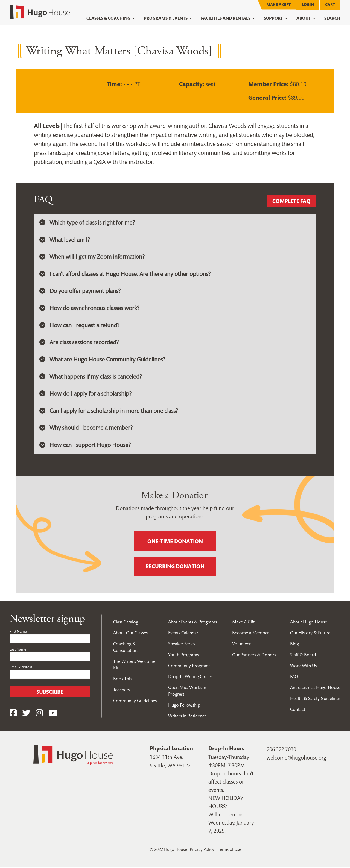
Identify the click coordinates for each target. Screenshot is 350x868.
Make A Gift (278, 5)
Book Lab (122, 680)
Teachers (121, 691)
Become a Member (251, 634)
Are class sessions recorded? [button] (79, 343)
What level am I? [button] (65, 240)
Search (332, 18)
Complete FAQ (291, 201)
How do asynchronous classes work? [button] (90, 309)
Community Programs (189, 667)
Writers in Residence (188, 717)
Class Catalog (126, 623)
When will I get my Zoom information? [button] (92, 257)
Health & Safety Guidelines (315, 700)
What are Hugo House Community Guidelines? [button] (103, 360)
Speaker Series (182, 645)
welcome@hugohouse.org (296, 759)
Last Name (18, 651)
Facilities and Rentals (228, 18)
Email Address (21, 669)
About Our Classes (131, 634)
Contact (298, 711)
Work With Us (304, 667)
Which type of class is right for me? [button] (87, 223)
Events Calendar (183, 634)
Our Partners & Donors (254, 656)
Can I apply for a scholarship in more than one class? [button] (110, 412)
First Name (18, 633)
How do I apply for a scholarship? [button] (86, 395)
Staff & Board (303, 656)
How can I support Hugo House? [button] (85, 446)
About (306, 18)
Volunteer (241, 645)
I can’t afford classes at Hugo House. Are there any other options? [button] (126, 274)
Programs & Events (168, 18)
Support (276, 18)
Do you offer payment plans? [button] (80, 292)
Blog (294, 645)
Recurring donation (175, 568)
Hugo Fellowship (184, 707)
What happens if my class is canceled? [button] (91, 378)
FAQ (294, 678)
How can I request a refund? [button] (80, 326)
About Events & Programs (193, 623)
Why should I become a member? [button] (86, 429)
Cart (330, 5)
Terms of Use (231, 851)
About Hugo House (309, 623)
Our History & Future (310, 634)
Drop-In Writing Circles (190, 678)
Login (308, 5)
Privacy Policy (203, 851)
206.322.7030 (281, 751)
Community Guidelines (135, 702)
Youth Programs (183, 656)
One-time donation (175, 543)
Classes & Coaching (111, 18)
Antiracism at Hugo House (315, 689)
